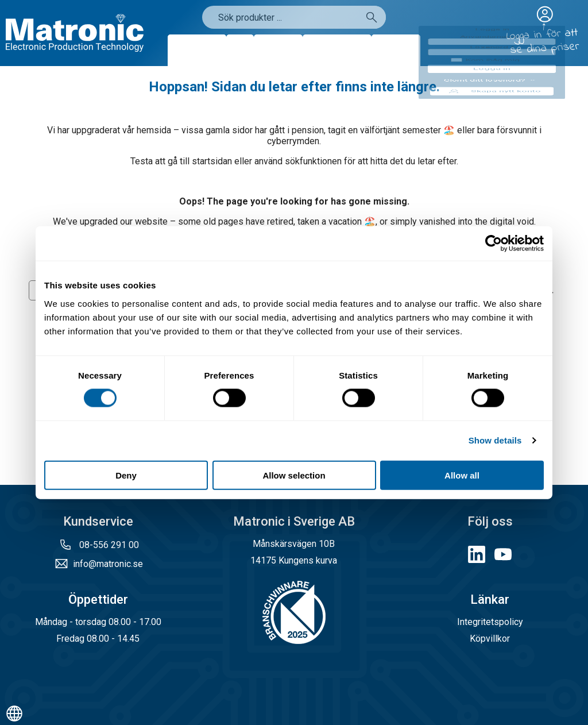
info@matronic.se (108, 564)
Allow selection (294, 475)
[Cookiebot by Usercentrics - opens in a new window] (494, 244)
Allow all (462, 475)
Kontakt (396, 50)
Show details (495, 440)
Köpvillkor (490, 639)
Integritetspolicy (490, 622)
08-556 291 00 (108, 545)
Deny (126, 475)
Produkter (197, 50)
